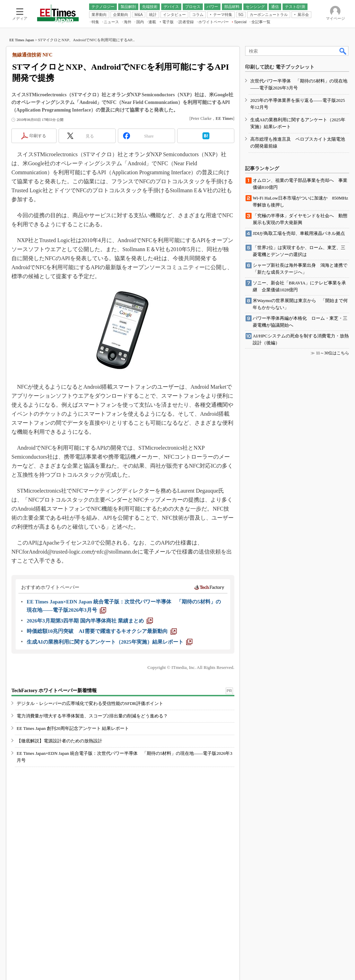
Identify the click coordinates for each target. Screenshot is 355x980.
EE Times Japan (22, 40)
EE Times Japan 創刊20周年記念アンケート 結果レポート (73, 728)
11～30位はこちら (332, 353)
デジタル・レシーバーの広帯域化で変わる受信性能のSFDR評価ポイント (90, 703)
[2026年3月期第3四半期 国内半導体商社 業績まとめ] (90, 621)
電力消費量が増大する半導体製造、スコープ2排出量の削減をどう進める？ (92, 716)
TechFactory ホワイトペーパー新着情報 (54, 691)
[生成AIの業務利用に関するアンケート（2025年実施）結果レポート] (110, 642)
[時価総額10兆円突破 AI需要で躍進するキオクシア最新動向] (102, 631)
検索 (343, 51)
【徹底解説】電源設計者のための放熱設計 (59, 741)
